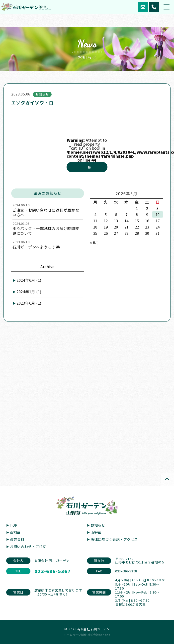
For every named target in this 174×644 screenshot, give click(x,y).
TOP (14, 525)
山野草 (96, 532)
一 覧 (87, 167)
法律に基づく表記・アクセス (114, 539)
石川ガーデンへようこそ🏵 (37, 247)
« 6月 (94, 242)
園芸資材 (17, 539)
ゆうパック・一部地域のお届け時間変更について (46, 231)
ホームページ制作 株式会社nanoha (87, 635)
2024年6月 (29, 280)
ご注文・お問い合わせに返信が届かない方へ (46, 212)
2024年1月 (29, 292)
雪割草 (15, 532)
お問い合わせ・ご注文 (28, 547)
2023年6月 (29, 303)
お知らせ (98, 525)
